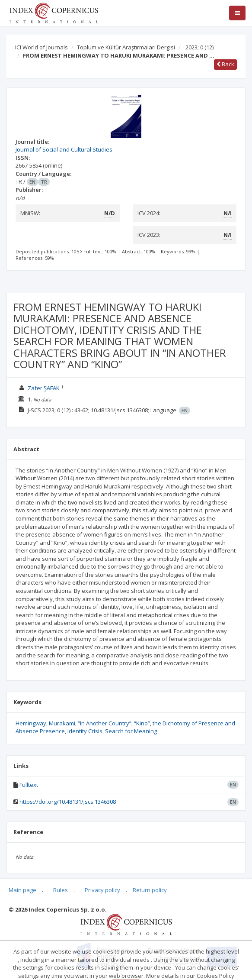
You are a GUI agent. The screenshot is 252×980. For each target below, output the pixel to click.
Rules (61, 890)
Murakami (62, 723)
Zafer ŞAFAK (44, 388)
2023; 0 (199, 47)
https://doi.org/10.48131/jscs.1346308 (68, 802)
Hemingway (31, 723)
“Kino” (142, 723)
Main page (22, 890)
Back (225, 64)
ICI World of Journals (41, 47)
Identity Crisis (85, 731)
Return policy (150, 890)
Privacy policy (102, 890)
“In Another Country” (105, 723)
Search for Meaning (131, 731)
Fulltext (29, 785)
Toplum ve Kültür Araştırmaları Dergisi (126, 47)
